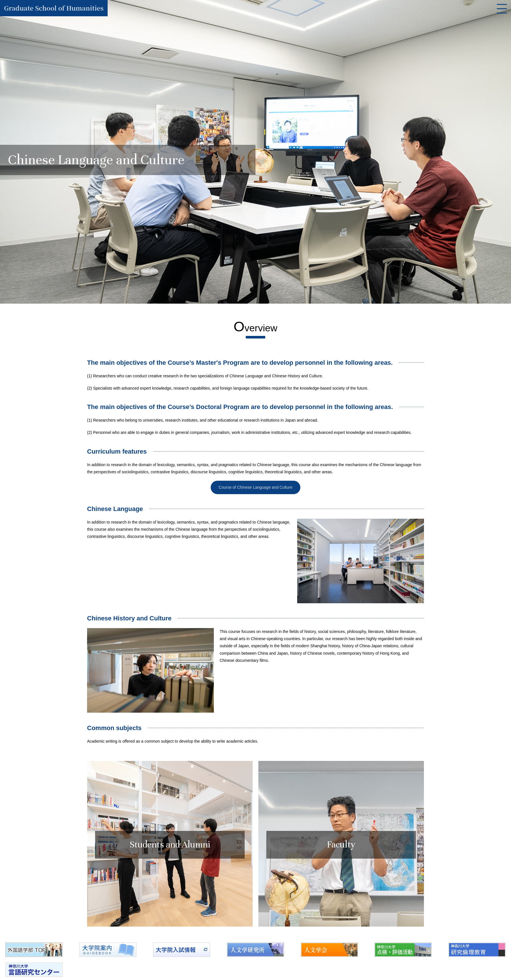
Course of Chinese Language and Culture (255, 488)
